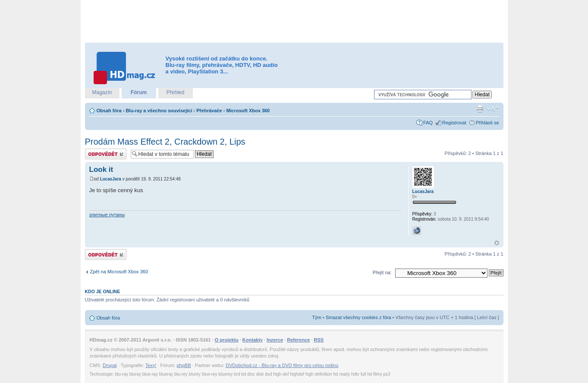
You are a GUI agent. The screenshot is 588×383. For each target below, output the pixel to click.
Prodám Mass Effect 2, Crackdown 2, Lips (165, 142)
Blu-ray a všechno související (159, 111)
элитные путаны (107, 215)
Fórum (139, 92)
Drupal (110, 365)
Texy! (151, 365)
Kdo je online (103, 291)
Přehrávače (209, 111)
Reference (298, 340)
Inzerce (275, 340)
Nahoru (497, 243)
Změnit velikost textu (493, 109)
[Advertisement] (294, 22)
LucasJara (110, 179)
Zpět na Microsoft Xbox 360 (119, 272)
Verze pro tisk (480, 109)
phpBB (184, 365)
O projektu (227, 340)
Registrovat (454, 123)
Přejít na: (382, 272)
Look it (101, 169)
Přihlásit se (487, 123)
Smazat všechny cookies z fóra (358, 317)
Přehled (175, 92)
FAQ (428, 123)
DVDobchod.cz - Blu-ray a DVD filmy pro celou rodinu (282, 365)
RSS (319, 340)
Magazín (102, 92)
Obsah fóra (109, 111)
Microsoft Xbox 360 (248, 111)
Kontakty (253, 340)
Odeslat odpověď (106, 154)
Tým (317, 317)
